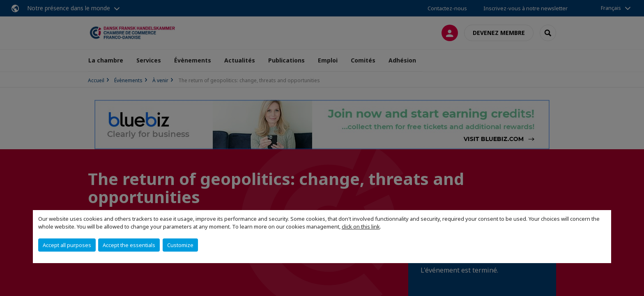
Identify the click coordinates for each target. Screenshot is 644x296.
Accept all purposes (67, 245)
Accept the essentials (129, 245)
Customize (180, 245)
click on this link (361, 227)
